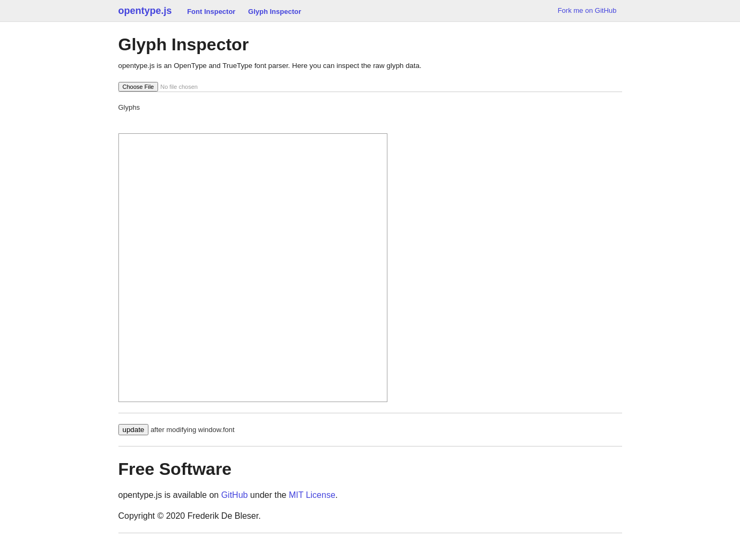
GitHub (235, 495)
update (134, 430)
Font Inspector (211, 12)
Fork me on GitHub (587, 10)
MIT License (312, 495)
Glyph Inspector (275, 12)
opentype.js (145, 11)
